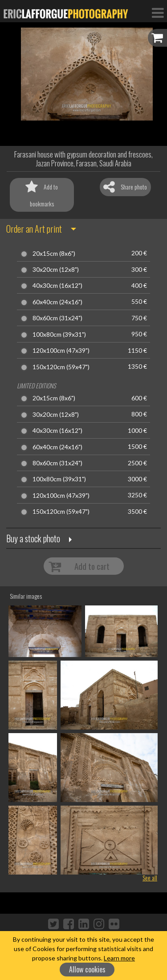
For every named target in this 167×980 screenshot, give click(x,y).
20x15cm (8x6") (54, 254)
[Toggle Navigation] (158, 12)
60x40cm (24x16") (57, 302)
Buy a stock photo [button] (33, 538)
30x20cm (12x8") (56, 270)
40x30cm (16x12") (57, 286)
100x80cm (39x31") (59, 335)
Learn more (119, 958)
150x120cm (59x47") (61, 367)
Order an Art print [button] (34, 229)
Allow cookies (87, 969)
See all (150, 877)
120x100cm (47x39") (61, 351)
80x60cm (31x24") (57, 318)
